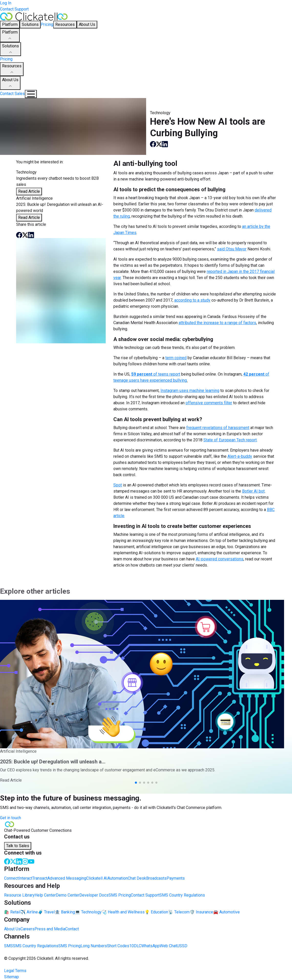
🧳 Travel (46, 912)
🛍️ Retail (12, 912)
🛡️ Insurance (201, 912)
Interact (25, 878)
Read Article (29, 191)
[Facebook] (7, 861)
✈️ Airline (29, 912)
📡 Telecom (179, 912)
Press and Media (50, 929)
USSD (182, 946)
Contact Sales (12, 94)
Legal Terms (15, 971)
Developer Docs (94, 895)
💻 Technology (88, 912)
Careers (28, 929)
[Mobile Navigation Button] (31, 94)
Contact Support (14, 9)
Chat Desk (137, 878)
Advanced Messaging (67, 878)
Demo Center (68, 895)
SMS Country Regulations (182, 895)
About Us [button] (87, 24)
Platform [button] (10, 24)
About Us (10, 83)
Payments (176, 878)
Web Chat (168, 946)
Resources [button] (65, 24)
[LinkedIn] (19, 861)
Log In (6, 3)
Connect (11, 878)
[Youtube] (31, 861)
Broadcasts (156, 878)
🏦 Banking (65, 912)
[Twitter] (13, 861)
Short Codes (118, 946)
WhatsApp (150, 946)
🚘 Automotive (226, 912)
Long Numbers (94, 946)
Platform (10, 36)
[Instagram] (25, 861)
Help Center (45, 895)
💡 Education (156, 912)
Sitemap (12, 977)
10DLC (135, 946)
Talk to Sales (18, 846)
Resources (12, 69)
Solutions (10, 49)
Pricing (47, 24)
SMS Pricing (120, 895)
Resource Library (19, 895)
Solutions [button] (30, 24)
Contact (72, 929)
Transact (40, 878)
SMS (8, 946)
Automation (118, 878)
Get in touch (10, 818)
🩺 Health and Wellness (123, 912)
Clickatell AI (97, 878)
